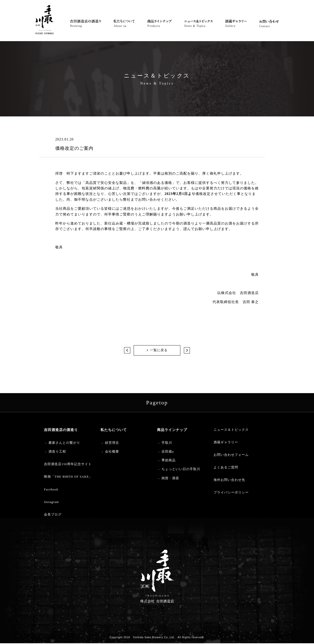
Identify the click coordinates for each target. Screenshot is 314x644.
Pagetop (157, 403)
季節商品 (169, 461)
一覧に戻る (159, 351)
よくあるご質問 (226, 468)
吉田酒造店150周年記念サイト (68, 465)
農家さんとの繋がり (64, 444)
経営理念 (112, 444)
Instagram (51, 503)
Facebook (51, 490)
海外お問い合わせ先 (229, 481)
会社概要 (112, 452)
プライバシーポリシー (231, 493)
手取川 (167, 444)
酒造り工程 (57, 452)
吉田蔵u (168, 452)
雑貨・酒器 (170, 479)
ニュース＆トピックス (231, 431)
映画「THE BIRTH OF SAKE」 (68, 477)
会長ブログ (53, 515)
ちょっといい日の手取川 (181, 470)
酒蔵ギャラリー (226, 443)
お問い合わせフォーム (231, 456)
